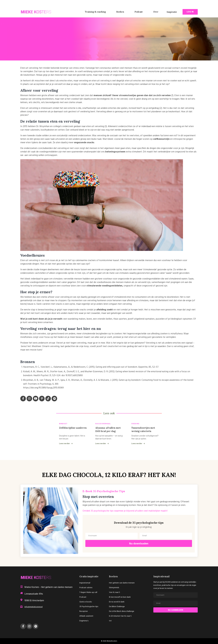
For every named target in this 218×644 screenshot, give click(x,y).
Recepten (84, 611)
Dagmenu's (84, 621)
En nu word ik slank (117, 602)
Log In (190, 12)
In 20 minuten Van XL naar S (120, 616)
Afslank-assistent (86, 616)
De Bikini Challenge (117, 607)
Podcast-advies (86, 588)
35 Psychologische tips (89, 607)
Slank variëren (43, 304)
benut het (26, 346)
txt (110, 621)
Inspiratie (172, 12)
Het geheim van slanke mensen (122, 583)
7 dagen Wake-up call (88, 593)
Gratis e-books (86, 602)
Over (156, 12)
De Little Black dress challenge (122, 611)
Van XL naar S (114, 593)
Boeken (120, 12)
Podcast (139, 12)
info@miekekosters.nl (34, 607)
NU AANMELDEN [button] (176, 610)
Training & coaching (95, 12)
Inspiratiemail (85, 583)
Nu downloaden (139, 544)
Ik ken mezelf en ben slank (120, 597)
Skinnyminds (114, 588)
